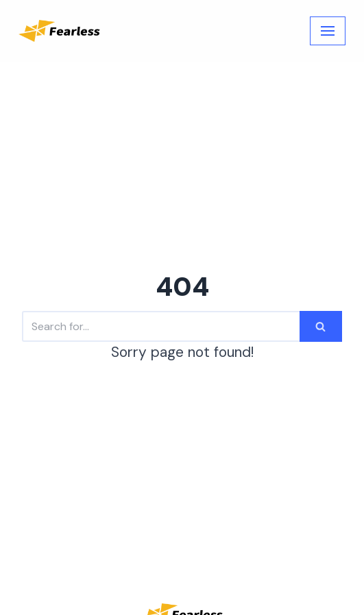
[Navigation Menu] (328, 31)
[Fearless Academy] (60, 31)
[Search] (161, 326)
